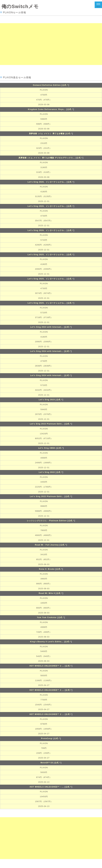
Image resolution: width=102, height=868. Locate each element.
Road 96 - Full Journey (47, 545)
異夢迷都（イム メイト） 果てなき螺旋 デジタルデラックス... (47, 158)
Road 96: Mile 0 (47, 593)
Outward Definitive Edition (47, 85)
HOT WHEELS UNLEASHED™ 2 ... (47, 666)
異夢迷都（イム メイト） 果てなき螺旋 (47, 134)
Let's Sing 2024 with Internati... (47, 327)
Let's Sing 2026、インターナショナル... (47, 182)
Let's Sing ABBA (47, 448)
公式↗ (65, 85)
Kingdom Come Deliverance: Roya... (47, 109)
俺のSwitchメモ (20, 6)
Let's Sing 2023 (47, 400)
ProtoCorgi (47, 738)
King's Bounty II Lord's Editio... (47, 642)
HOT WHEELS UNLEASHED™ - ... (47, 787)
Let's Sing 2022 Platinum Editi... (47, 496)
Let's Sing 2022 (47, 472)
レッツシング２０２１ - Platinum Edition (47, 521)
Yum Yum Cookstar (47, 617)
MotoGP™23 (47, 763)
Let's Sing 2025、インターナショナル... (47, 255)
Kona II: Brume (47, 569)
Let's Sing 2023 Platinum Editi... (47, 424)
